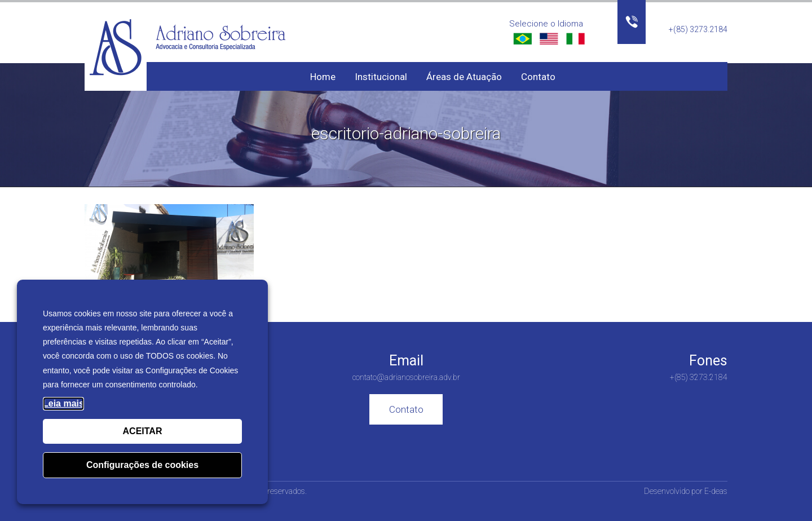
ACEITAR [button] (143, 431)
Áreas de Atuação (464, 77)
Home (323, 77)
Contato (538, 77)
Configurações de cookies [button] (142, 465)
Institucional (381, 77)
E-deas (716, 491)
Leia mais (63, 403)
